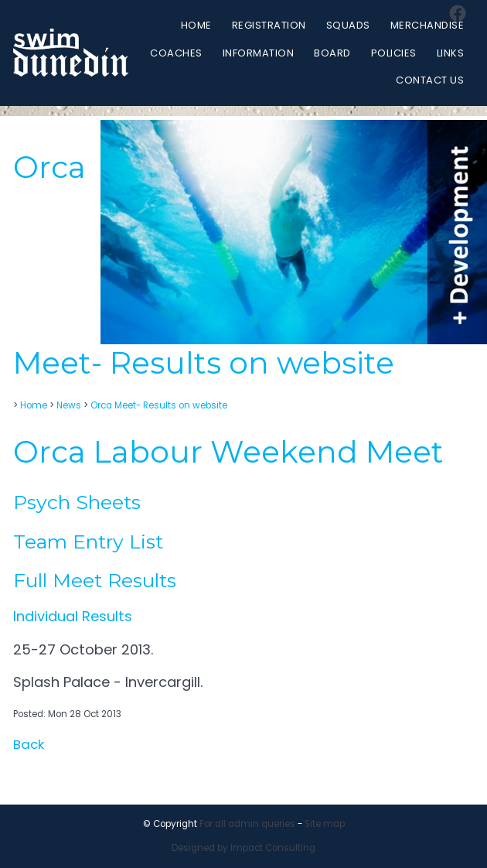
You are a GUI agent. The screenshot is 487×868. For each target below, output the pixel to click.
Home (196, 25)
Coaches (176, 53)
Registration (269, 25)
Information (259, 53)
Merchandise (427, 25)
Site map (325, 824)
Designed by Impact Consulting (243, 848)
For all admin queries (247, 824)
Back (29, 744)
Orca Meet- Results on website (159, 405)
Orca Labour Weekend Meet (228, 452)
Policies (394, 53)
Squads (348, 25)
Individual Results (75, 616)
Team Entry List (88, 542)
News (69, 405)
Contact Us (430, 80)
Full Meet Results (95, 580)
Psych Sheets (77, 502)
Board (332, 53)
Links (451, 53)
